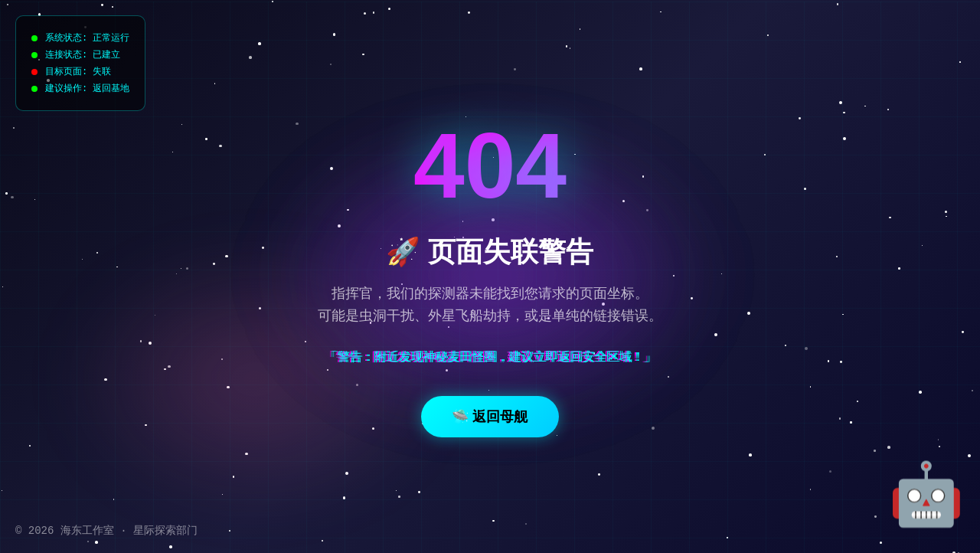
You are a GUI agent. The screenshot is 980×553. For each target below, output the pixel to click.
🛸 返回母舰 (490, 417)
